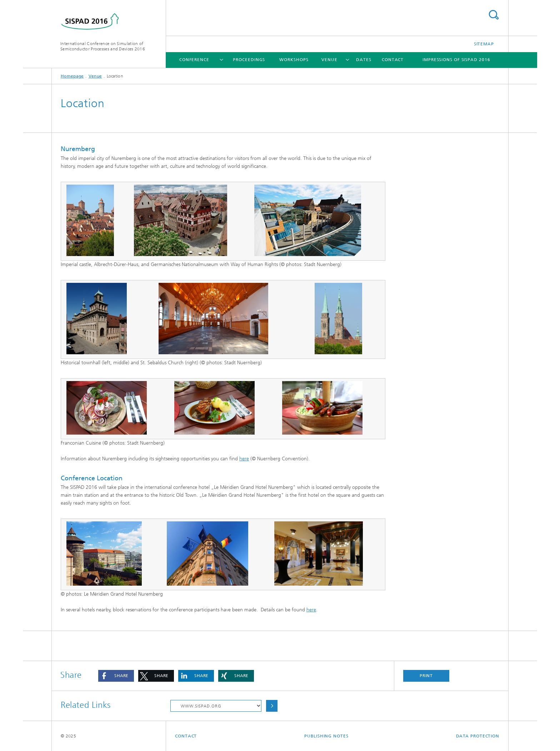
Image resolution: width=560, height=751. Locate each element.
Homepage (72, 76)
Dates (364, 60)
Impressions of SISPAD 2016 (456, 60)
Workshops (294, 60)
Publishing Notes (326, 736)
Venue (329, 60)
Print (426, 676)
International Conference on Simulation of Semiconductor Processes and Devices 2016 (103, 46)
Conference (194, 60)
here (244, 459)
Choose (272, 706)
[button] (116, 676)
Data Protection (478, 736)
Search (494, 15)
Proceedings (249, 60)
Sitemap (484, 44)
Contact (393, 60)
